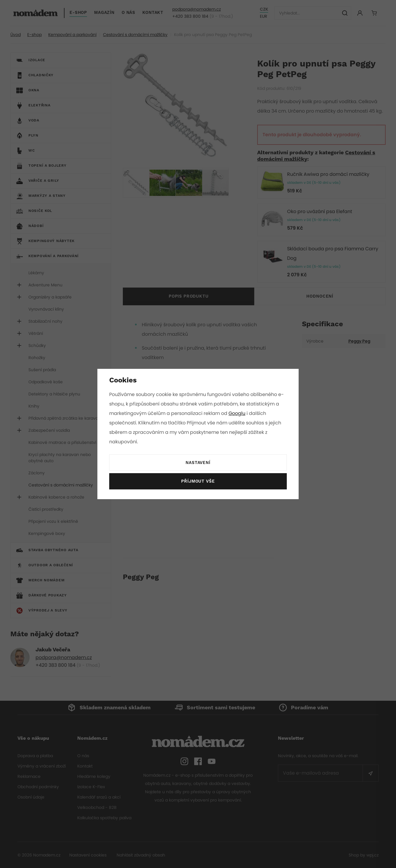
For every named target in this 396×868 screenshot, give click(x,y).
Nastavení (198, 463)
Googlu (238, 413)
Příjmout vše (198, 481)
